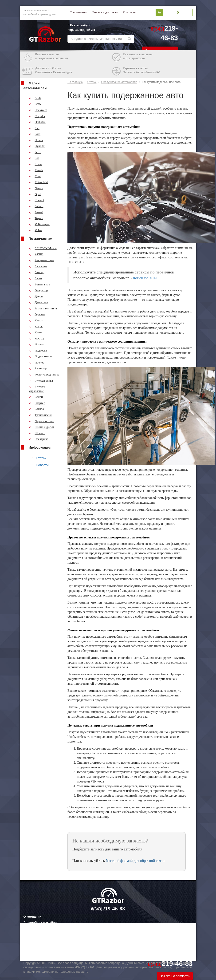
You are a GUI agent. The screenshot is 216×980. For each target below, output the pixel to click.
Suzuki (36, 212)
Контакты (130, 12)
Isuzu (35, 152)
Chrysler (37, 116)
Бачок (36, 278)
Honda (36, 140)
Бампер (37, 272)
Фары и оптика (42, 421)
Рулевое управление (37, 389)
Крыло (36, 326)
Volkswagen (39, 224)
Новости (42, 465)
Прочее (37, 362)
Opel (35, 194)
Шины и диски (41, 427)
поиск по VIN (145, 278)
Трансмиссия (40, 415)
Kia (34, 158)
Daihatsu (37, 122)
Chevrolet (38, 110)
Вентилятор (39, 284)
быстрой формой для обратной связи (135, 861)
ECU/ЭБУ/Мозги (43, 248)
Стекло (36, 409)
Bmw (35, 104)
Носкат (36, 344)
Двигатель (39, 302)
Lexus (36, 164)
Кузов (36, 332)
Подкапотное (40, 356)
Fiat (34, 128)
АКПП (36, 254)
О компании (78, 12)
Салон (36, 397)
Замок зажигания (43, 308)
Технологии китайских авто (44, 951)
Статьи (41, 458)
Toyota (36, 218)
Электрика (39, 439)
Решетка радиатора (44, 374)
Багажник (38, 266)
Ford (35, 134)
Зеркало (37, 314)
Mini (35, 176)
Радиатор (38, 368)
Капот (36, 320)
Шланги (37, 433)
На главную (75, 82)
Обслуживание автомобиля (119, 82)
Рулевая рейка (41, 381)
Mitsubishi (38, 182)
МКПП (36, 338)
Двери (36, 296)
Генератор (38, 290)
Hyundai (37, 146)
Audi (35, 98)
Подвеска (38, 350)
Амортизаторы (41, 260)
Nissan (36, 188)
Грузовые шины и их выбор (45, 946)
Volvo (35, 230)
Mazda (36, 170)
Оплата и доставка (105, 12)
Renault (37, 200)
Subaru (36, 206)
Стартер (37, 403)
